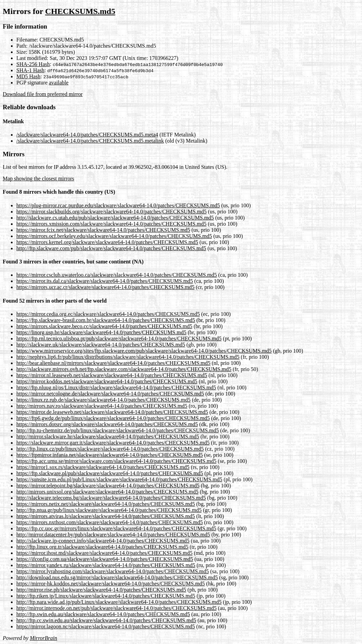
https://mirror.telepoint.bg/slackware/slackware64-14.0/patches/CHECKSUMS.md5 (108, 486)
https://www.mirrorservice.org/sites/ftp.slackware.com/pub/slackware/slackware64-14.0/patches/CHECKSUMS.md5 (144, 351)
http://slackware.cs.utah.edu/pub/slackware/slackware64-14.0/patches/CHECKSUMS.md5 (115, 218)
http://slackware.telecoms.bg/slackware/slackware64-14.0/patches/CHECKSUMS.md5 (111, 498)
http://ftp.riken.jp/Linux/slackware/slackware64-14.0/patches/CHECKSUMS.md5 (106, 596)
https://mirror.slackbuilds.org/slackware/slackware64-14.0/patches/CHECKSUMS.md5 (112, 212)
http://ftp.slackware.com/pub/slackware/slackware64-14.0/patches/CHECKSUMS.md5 (111, 248)
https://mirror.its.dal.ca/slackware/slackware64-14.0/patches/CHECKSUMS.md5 (105, 281)
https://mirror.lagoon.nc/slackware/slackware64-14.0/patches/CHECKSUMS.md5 (106, 626)
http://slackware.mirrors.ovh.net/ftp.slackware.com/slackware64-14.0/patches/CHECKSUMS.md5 (124, 369)
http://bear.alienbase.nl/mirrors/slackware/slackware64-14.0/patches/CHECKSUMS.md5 (113, 363)
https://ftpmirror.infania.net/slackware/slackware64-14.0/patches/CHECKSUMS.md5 (109, 455)
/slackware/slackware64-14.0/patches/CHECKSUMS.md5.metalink (90, 141)
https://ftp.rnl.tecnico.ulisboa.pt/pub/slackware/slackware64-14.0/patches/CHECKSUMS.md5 (119, 339)
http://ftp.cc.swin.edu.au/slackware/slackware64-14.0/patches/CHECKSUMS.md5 (106, 620)
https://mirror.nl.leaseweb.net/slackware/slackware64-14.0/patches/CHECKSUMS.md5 (112, 375)
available (59, 83)
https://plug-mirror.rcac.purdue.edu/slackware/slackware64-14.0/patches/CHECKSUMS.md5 (118, 205)
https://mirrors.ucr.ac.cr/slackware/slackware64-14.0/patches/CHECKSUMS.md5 (105, 287)
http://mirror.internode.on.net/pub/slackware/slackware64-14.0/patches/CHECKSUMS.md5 (116, 608)
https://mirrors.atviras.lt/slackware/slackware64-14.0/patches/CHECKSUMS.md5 (106, 516)
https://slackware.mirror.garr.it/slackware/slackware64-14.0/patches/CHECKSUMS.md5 (113, 443)
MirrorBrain (43, 638)
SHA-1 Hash (30, 70)
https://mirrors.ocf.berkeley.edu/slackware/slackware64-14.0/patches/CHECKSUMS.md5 (114, 236)
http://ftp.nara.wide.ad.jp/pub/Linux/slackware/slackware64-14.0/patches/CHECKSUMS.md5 (119, 602)
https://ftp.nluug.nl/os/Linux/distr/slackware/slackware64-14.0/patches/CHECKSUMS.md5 (116, 388)
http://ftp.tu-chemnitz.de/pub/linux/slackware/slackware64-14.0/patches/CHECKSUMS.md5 (118, 430)
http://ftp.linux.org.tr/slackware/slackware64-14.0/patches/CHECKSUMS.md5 (102, 547)
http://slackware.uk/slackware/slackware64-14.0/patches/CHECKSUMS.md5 (101, 345)
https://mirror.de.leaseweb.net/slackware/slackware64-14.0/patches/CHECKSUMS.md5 (112, 412)
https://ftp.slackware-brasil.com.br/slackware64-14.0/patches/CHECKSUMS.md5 (106, 320)
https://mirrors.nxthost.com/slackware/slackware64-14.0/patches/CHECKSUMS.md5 (109, 522)
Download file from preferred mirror (43, 94)
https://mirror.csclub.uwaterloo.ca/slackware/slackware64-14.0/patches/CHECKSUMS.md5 (117, 275)
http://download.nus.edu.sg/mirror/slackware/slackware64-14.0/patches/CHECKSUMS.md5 (117, 577)
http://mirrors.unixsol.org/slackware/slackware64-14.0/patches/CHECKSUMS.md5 (107, 492)
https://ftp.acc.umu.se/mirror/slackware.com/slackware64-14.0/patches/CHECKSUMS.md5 (116, 461)
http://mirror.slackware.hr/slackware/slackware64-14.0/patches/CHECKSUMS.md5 (108, 437)
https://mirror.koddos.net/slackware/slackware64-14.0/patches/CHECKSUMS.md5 (107, 381)
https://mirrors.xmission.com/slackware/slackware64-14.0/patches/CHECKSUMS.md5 (111, 224)
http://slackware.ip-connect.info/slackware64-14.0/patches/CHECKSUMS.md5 (103, 541)
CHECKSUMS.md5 (80, 11)
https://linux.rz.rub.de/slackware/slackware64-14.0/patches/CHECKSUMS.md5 (103, 400)
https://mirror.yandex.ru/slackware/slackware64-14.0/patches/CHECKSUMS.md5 (106, 565)
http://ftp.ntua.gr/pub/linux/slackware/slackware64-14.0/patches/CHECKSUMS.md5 (109, 510)
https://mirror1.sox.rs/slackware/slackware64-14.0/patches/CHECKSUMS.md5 (103, 467)
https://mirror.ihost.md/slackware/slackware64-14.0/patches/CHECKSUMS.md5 (104, 553)
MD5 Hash (28, 76)
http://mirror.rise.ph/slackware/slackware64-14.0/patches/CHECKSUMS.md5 (101, 590)
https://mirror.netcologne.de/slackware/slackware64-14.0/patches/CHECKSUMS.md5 (110, 394)
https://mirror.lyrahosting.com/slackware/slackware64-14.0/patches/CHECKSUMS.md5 (113, 571)
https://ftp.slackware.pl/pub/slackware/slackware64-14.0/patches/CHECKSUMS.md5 (110, 473)
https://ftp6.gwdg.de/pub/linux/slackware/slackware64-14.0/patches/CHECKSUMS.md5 (113, 418)
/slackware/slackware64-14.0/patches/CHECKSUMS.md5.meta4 (87, 135)
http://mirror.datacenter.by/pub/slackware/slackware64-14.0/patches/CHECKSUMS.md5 (113, 535)
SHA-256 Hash (33, 64)
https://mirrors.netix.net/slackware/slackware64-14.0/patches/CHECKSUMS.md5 (106, 504)
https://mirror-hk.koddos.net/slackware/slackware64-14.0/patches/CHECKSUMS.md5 (111, 584)
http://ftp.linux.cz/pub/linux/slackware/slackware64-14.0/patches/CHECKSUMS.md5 (110, 449)
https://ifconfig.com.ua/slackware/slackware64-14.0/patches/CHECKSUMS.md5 (105, 559)
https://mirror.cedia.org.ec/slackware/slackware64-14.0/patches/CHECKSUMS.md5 (108, 314)
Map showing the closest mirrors (38, 179)
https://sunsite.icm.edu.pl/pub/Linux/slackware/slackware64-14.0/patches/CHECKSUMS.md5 (119, 479)
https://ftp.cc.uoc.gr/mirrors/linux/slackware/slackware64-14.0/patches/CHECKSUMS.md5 (116, 528)
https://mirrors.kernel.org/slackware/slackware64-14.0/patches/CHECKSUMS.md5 (107, 242)
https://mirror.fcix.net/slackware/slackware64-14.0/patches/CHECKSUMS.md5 (103, 230)
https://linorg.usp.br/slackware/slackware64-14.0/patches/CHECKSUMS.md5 (101, 332)
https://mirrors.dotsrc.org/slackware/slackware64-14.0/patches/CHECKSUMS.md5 (107, 424)
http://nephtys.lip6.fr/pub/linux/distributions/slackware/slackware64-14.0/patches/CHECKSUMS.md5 (128, 357)
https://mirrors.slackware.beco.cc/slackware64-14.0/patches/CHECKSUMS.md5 (104, 326)
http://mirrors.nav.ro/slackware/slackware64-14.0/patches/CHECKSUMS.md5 (102, 406)
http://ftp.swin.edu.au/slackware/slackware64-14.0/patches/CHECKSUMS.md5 (103, 614)
